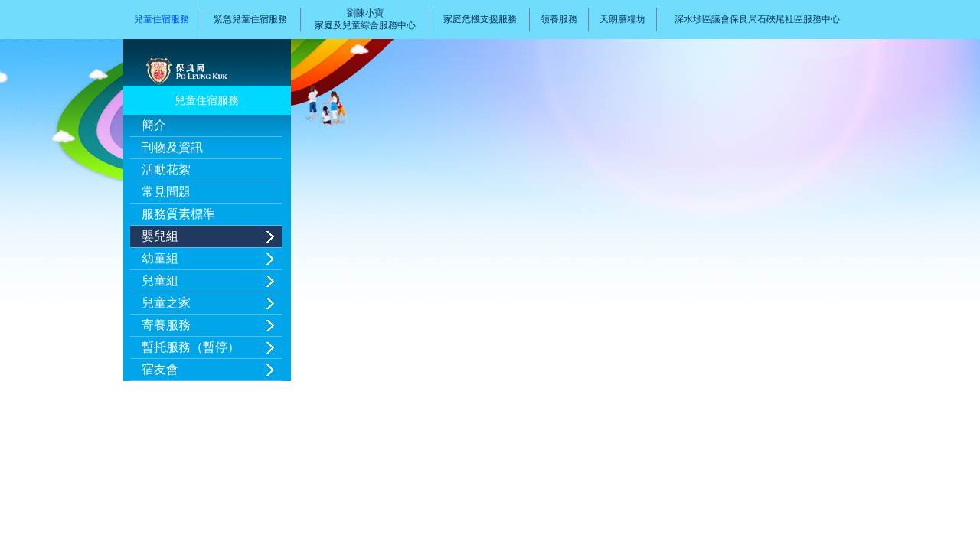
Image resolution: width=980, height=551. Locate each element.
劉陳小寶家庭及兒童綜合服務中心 (365, 19)
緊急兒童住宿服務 (250, 19)
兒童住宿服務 (162, 19)
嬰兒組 (160, 236)
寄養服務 (166, 325)
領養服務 (559, 19)
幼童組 (160, 258)
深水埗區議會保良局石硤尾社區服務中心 (757, 19)
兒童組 (160, 280)
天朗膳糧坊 (622, 19)
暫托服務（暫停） (191, 347)
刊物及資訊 (172, 147)
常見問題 (166, 192)
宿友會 (160, 369)
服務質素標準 (178, 214)
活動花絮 (166, 170)
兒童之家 (166, 303)
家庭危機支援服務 (480, 19)
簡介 (154, 125)
